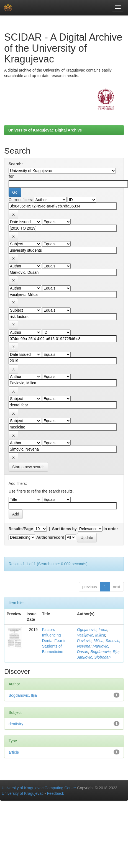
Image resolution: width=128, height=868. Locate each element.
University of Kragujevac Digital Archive (45, 130)
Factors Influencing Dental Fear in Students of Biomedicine (54, 641)
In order (111, 529)
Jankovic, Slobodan (94, 657)
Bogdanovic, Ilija (104, 652)
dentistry (16, 724)
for (11, 176)
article (14, 752)
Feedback (55, 793)
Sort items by (64, 529)
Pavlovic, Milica (90, 641)
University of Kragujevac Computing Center (39, 788)
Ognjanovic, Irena (92, 630)
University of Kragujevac (23, 793)
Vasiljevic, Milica (91, 635)
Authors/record (50, 537)
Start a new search (28, 467)
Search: (16, 164)
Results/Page (21, 529)
